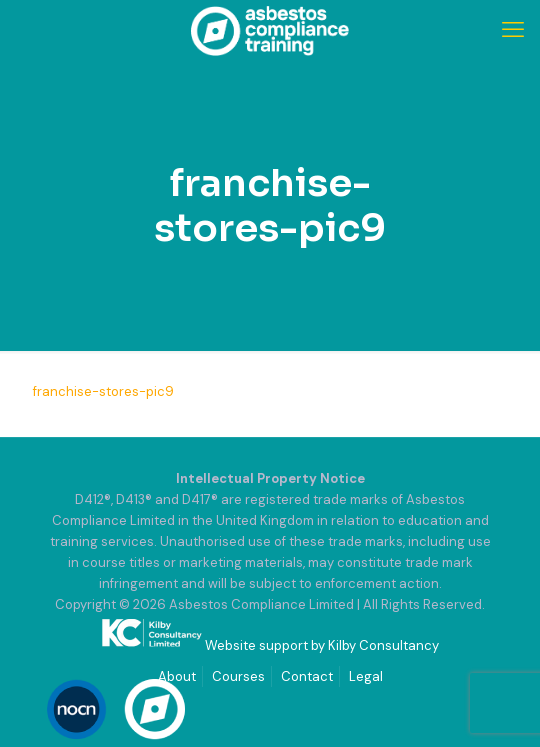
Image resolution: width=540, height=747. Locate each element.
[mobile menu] (513, 30)
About (177, 676)
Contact (307, 676)
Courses (238, 676)
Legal (366, 676)
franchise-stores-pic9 (103, 391)
